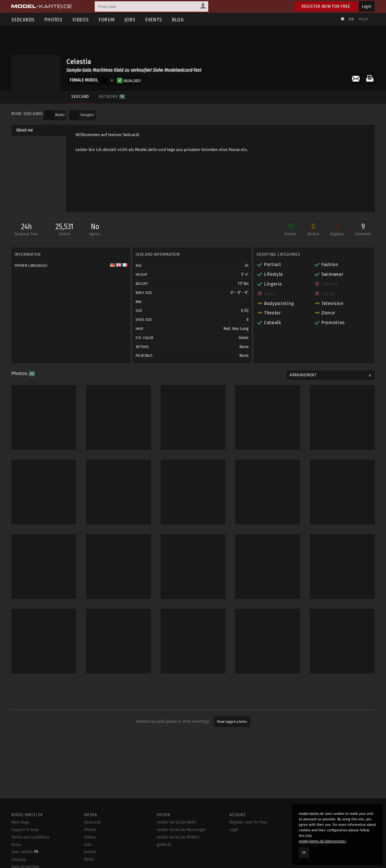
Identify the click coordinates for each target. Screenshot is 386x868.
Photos (54, 20)
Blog (178, 20)
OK (304, 852)
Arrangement (303, 375)
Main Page (20, 822)
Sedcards (23, 20)
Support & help (25, 830)
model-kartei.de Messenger (181, 830)
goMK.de (164, 845)
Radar (89, 859)
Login (367, 6)
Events (154, 20)
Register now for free (326, 6)
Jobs (130, 20)
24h (26, 230)
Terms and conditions (30, 837)
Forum (107, 20)
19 (290, 230)
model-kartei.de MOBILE (178, 837)
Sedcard (80, 96)
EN (351, 19)
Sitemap (19, 860)
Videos (81, 20)
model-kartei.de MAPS (176, 822)
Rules (16, 845)
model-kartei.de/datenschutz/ (323, 841)
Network (112, 96)
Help (364, 19)
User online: (25, 852)
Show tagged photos (232, 722)
